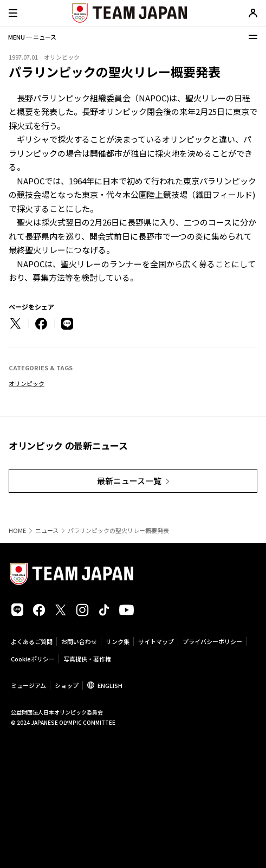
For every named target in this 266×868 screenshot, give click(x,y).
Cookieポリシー (33, 659)
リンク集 (118, 641)
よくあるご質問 (32, 641)
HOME (17, 531)
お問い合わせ (79, 641)
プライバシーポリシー (212, 641)
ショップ (67, 685)
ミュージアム (28, 685)
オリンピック (27, 383)
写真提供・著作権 (87, 659)
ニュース (47, 531)
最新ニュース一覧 (129, 481)
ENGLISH (110, 685)
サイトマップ (156, 641)
